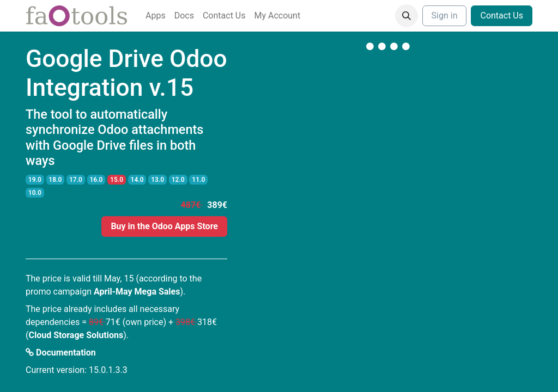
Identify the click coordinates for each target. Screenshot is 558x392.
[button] (407, 16)
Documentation (61, 353)
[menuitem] (156, 16)
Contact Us (502, 16)
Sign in (445, 16)
